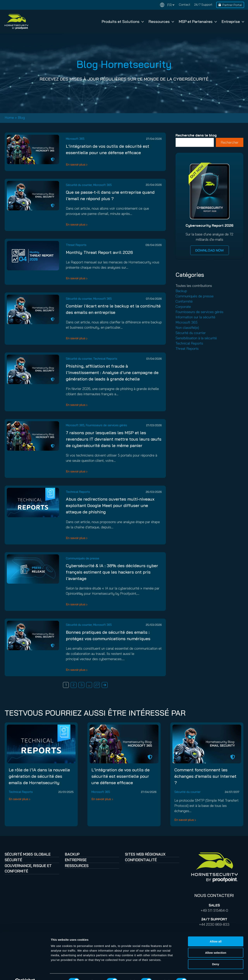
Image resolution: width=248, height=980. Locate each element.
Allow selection (216, 944)
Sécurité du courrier (79, 185)
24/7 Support (203, 4)
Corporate (183, 307)
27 (97, 685)
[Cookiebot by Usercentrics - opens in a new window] (25, 972)
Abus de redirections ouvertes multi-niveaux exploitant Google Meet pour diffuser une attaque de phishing (110, 505)
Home (9, 118)
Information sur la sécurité (195, 317)
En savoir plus (76, 164)
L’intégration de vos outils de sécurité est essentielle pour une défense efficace (121, 776)
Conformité (184, 301)
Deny (216, 955)
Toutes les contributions (194, 286)
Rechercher (230, 142)
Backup (181, 291)
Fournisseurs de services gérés (106, 425)
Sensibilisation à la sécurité (196, 338)
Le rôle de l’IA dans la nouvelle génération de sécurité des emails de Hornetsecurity (39, 776)
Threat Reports (76, 245)
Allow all (216, 933)
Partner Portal (232, 5)
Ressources (161, 21)
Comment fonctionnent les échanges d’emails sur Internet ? (205, 776)
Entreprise (233, 21)
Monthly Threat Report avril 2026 (99, 252)
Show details (203, 972)
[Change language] (167, 5)
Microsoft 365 (75, 139)
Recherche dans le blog (196, 135)
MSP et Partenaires (198, 21)
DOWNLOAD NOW (210, 250)
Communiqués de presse (83, 558)
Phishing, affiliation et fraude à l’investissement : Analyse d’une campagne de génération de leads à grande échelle (112, 372)
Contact (185, 4)
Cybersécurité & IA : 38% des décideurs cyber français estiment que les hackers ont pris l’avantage (112, 572)
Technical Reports (105, 359)
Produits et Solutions (123, 21)
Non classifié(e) (187, 328)
